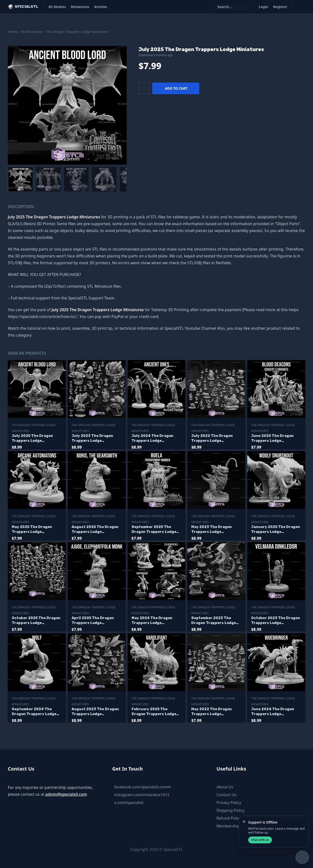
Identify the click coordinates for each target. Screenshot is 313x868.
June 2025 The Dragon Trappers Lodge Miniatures (272, 439)
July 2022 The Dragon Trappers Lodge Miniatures (212, 439)
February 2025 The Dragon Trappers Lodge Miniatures (154, 712)
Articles (101, 7)
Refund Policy (229, 818)
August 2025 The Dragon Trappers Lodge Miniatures (95, 530)
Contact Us (226, 795)
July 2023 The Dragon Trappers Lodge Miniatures (92, 439)
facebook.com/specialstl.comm (143, 787)
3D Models (57, 7)
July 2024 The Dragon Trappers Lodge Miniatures (152, 439)
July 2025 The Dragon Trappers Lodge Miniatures (32, 439)
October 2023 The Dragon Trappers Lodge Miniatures (276, 621)
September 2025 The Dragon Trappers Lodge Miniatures (154, 530)
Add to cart (176, 88)
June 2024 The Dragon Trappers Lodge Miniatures (273, 712)
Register (280, 7)
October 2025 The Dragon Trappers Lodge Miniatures (36, 621)
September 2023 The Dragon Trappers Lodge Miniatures (214, 621)
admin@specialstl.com (66, 794)
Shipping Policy (230, 810)
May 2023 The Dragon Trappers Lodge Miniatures (212, 530)
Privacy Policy (229, 803)
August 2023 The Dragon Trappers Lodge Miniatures (95, 712)
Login (263, 7)
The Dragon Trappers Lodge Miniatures (77, 32)
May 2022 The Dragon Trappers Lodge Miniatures (212, 712)
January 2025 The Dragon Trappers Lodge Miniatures (276, 530)
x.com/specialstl (129, 803)
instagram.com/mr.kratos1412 (142, 795)
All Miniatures (32, 32)
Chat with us (260, 840)
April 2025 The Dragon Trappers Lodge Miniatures (93, 621)
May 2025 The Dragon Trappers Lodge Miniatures (32, 530)
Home (13, 32)
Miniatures (80, 7)
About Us (225, 787)
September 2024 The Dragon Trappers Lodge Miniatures (34, 712)
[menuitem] (21, 179)
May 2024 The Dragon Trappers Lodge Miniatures (152, 621)
